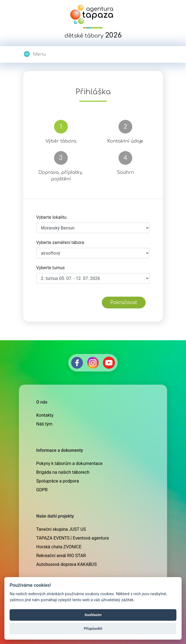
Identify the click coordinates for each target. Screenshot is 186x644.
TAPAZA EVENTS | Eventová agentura (72, 538)
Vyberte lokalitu (51, 217)
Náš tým (44, 424)
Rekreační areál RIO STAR (61, 556)
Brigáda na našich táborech (63, 472)
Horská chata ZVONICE (59, 547)
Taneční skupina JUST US (61, 529)
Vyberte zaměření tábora (60, 242)
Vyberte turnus (50, 268)
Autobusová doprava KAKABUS (67, 564)
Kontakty (45, 415)
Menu (35, 54)
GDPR (42, 490)
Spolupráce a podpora (58, 481)
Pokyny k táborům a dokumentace (69, 463)
